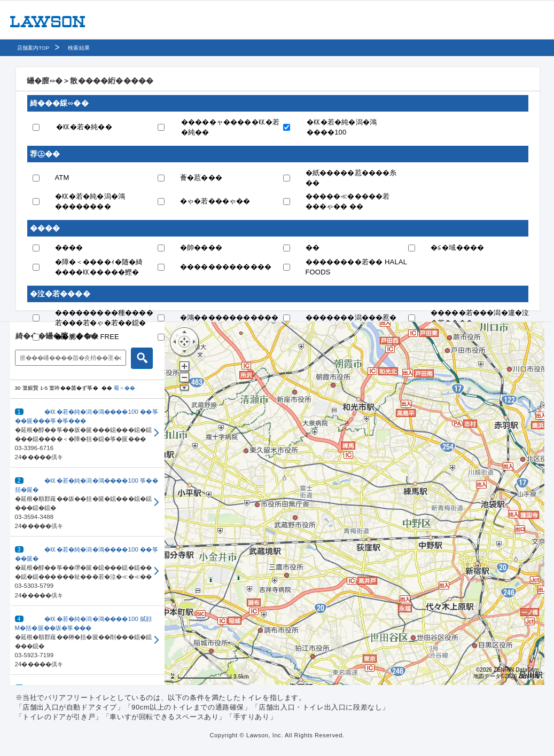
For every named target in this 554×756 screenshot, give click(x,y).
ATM (62, 178)
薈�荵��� (201, 178)
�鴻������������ (229, 317)
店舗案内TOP (33, 48)
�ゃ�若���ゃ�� (215, 201)
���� (69, 247)
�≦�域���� (457, 247)
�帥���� (201, 247)
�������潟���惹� (351, 317)
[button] (87, 433)
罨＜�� (125, 388)
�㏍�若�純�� (84, 127)
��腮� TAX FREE (87, 337)
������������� (226, 267)
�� (313, 247)
